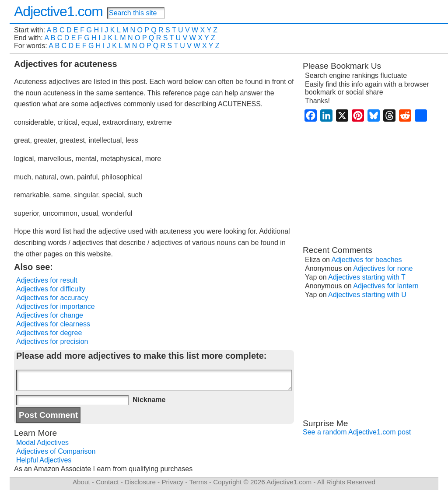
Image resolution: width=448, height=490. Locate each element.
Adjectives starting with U (367, 295)
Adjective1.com (58, 11)
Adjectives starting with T (367, 277)
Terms (198, 482)
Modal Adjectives (42, 443)
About (81, 482)
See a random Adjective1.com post (357, 432)
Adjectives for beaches (367, 260)
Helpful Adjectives (44, 460)
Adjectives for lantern (386, 286)
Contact (107, 482)
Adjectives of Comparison (56, 451)
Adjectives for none (383, 268)
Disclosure (140, 482)
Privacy (172, 482)
